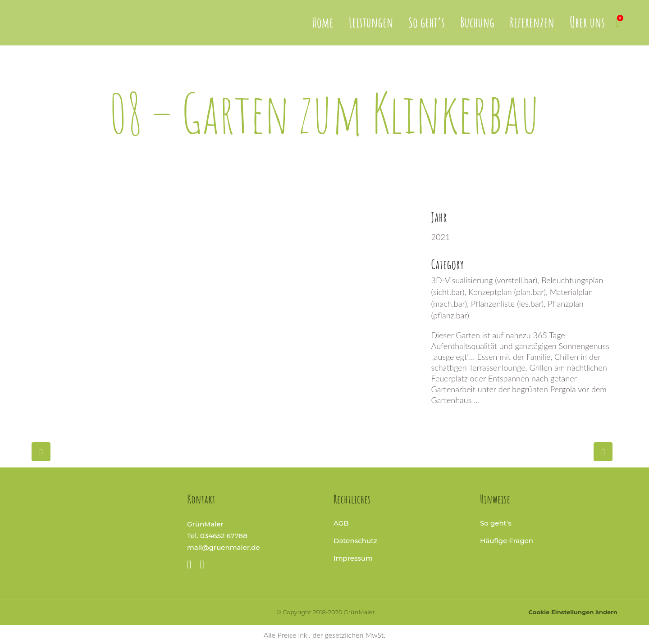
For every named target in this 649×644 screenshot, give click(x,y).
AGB (341, 523)
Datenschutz (355, 541)
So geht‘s (496, 523)
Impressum (353, 558)
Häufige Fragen (507, 541)
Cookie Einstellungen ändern (573, 612)
